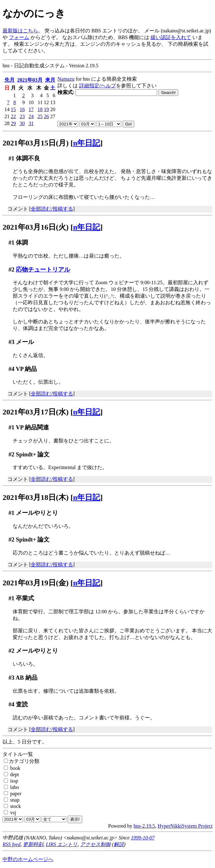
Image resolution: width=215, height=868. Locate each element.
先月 (10, 80)
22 (13, 116)
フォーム (19, 37)
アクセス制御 (95, 844)
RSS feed (11, 844)
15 (13, 109)
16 (22, 109)
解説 (119, 844)
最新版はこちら (20, 31)
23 (22, 116)
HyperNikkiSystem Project (185, 826)
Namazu (66, 79)
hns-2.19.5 (144, 826)
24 (31, 116)
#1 (12, 158)
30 (22, 123)
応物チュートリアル (43, 269)
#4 (12, 369)
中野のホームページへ (28, 859)
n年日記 (87, 143)
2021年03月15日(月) (36, 143)
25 (40, 116)
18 (40, 109)
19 (46, 109)
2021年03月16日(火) (36, 227)
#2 (12, 269)
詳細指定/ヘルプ (97, 86)
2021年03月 (30, 80)
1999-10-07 (143, 838)
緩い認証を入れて (171, 37)
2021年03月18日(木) (36, 497)
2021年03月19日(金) (36, 583)
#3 (12, 342)
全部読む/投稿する (52, 209)
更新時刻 (33, 844)
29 (13, 123)
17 (31, 109)
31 (31, 123)
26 (46, 116)
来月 (50, 80)
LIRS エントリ (62, 844)
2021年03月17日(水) (36, 412)
